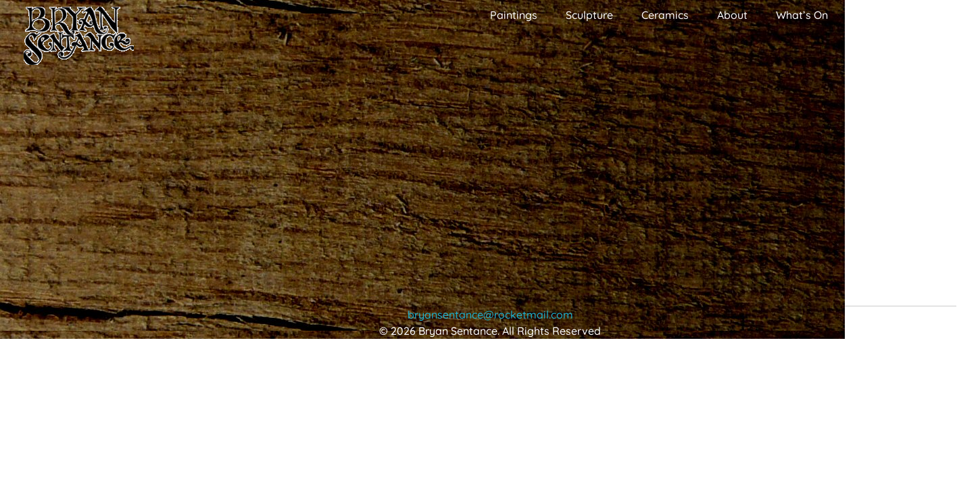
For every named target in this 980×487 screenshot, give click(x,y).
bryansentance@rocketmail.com (490, 315)
